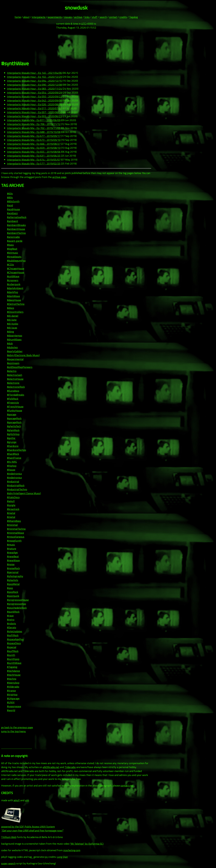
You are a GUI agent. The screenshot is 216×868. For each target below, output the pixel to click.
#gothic (11, 438)
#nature (12, 549)
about (26, 17)
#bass (10, 245)
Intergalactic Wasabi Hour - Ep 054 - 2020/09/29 (34, 93)
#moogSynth (14, 541)
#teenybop (13, 683)
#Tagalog (12, 667)
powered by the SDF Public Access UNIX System (32, 827)
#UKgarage (13, 698)
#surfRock (13, 651)
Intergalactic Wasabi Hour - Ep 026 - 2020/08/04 (34, 104)
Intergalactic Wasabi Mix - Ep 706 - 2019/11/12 (34, 124)
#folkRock (13, 399)
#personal (13, 572)
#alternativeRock (17, 217)
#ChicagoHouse (16, 268)
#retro (11, 620)
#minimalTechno (16, 529)
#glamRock (13, 430)
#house (11, 470)
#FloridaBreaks (16, 395)
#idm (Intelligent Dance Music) (24, 493)
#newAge (12, 552)
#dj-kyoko (13, 324)
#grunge (12, 442)
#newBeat (13, 556)
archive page (59, 177)
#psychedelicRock (17, 608)
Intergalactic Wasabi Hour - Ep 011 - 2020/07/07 (34, 108)
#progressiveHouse (18, 600)
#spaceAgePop (15, 639)
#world (11, 710)
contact (113, 17)
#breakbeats (14, 257)
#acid (10, 205)
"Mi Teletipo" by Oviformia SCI (87, 844)
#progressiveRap (17, 604)
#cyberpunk (14, 284)
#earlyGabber (15, 351)
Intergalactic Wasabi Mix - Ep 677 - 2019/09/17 (34, 136)
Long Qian (62, 857)
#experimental (15, 359)
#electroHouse (15, 379)
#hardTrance (14, 458)
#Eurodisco (13, 391)
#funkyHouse (15, 410)
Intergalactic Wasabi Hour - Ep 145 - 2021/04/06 (34, 73)
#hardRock (13, 454)
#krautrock (13, 509)
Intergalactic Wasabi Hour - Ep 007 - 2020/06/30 (34, 112)
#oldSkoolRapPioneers (20, 367)
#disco (11, 308)
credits (123, 17)
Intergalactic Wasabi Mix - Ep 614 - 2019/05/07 (34, 160)
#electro (12, 371)
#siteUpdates (15, 631)
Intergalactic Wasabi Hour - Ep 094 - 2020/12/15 (34, 81)
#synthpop (13, 659)
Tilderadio (70, 767)
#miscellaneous (16, 537)
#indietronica (14, 474)
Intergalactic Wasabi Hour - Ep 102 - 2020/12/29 (34, 77)
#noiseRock (13, 568)
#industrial (13, 481)
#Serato (12, 627)
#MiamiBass (14, 521)
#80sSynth (13, 201)
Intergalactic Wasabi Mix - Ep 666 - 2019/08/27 (34, 144)
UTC (84, 24)
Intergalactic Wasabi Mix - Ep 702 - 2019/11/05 (34, 128)
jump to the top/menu (13, 731)
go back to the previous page (17, 727)
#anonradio (13, 237)
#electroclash (15, 375)
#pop (10, 588)
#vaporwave (14, 706)
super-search (8, 863)
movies (68, 17)
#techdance (13, 671)
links (87, 17)
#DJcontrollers (15, 312)
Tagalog (133, 17)
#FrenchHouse (15, 407)
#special (12, 647)
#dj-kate (12, 320)
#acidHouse (13, 209)
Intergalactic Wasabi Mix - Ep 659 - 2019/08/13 (34, 148)
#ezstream (13, 363)
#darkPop (13, 292)
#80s (10, 197)
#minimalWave (16, 533)
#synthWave (14, 663)
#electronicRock (16, 387)
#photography (15, 576)
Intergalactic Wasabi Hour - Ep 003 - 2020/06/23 (34, 116)
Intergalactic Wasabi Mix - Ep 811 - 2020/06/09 (34, 120)
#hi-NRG (12, 462)
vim (27, 800)
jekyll (17, 800)
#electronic (13, 383)
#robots (11, 623)
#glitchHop (13, 434)
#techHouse (14, 675)
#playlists (13, 580)
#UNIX (11, 702)
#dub (10, 343)
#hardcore (13, 446)
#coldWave (13, 276)
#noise (11, 564)
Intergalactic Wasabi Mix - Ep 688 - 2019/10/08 (34, 132)
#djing (10, 332)
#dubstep (12, 347)
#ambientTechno (16, 233)
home (18, 17)
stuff (95, 17)
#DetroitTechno (16, 304)
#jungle (11, 505)
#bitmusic (13, 253)
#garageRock (14, 418)
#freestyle (13, 403)
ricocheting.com (72, 850)
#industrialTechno (17, 489)
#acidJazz (12, 213)
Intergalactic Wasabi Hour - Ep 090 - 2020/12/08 (34, 85)
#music (11, 545)
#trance (11, 691)
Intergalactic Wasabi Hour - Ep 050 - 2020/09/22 (34, 97)
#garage (12, 414)
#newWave (13, 560)
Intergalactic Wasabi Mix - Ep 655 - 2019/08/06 (34, 152)
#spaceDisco (14, 643)
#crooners (13, 280)
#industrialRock (16, 485)
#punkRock (13, 612)
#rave (10, 616)
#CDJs (10, 265)
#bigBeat (12, 249)
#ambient (13, 221)
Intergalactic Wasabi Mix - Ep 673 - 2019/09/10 (34, 140)
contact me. (127, 786)
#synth (11, 655)
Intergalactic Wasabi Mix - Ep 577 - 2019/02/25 (34, 164)
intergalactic (39, 17)
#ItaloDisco (13, 497)
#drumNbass (14, 339)
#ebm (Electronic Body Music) (23, 355)
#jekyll (11, 501)
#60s (10, 194)
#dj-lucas (12, 328)
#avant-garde (15, 241)
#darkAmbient (15, 288)
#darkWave (13, 296)
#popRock (13, 592)
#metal (11, 513)
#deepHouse (14, 300)
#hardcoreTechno (17, 450)
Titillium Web (9, 837)
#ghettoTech (14, 426)
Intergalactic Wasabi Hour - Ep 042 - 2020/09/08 (34, 100)
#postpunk (13, 596)
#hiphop (12, 466)
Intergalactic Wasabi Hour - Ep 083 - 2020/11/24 (34, 89)
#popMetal (13, 584)
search (103, 17)
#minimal (12, 525)
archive (78, 17)
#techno (12, 679)
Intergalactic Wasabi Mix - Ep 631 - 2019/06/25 (34, 156)
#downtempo (15, 336)
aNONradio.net (51, 767)
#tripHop (12, 695)
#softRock (13, 635)
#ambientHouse (16, 229)
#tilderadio (13, 687)
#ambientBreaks (16, 225)
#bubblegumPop (16, 261)
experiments (55, 17)
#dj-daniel (13, 316)
